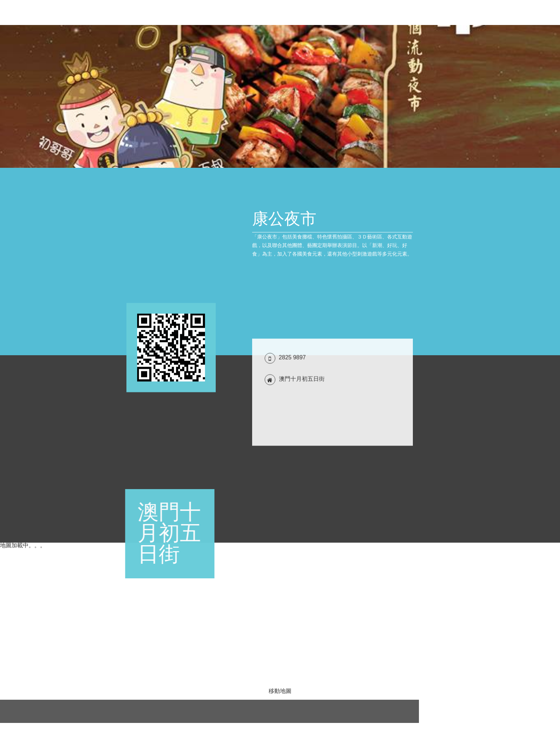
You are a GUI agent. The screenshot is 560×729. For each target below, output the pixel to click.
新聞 (406, 12)
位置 (499, 12)
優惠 (386, 12)
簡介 (426, 12)
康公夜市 (22, 12)
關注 (539, 12)
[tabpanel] (280, 96)
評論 (519, 12)
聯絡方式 (473, 12)
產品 (446, 12)
